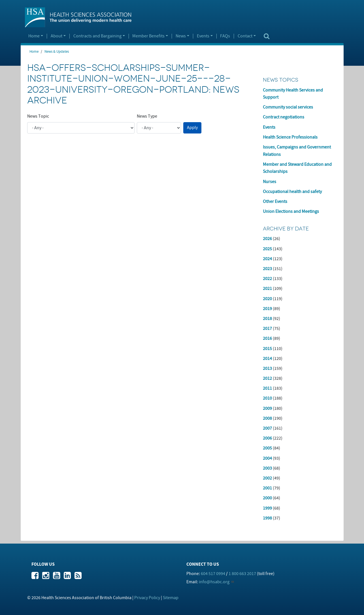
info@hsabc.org (214, 582)
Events (203, 36)
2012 (267, 378)
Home (34, 36)
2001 (267, 488)
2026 (267, 239)
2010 (267, 398)
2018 (267, 319)
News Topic (38, 116)
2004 (267, 458)
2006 (267, 438)
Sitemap (171, 598)
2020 (267, 299)
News (181, 36)
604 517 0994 (213, 574)
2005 (267, 448)
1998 (267, 518)
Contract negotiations (284, 117)
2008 (267, 418)
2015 (267, 349)
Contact (245, 36)
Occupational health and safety (292, 192)
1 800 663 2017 (242, 574)
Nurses (270, 182)
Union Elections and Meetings (291, 211)
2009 (267, 408)
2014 (267, 359)
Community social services (288, 107)
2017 (267, 328)
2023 (267, 269)
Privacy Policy (147, 598)
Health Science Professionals (290, 137)
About (57, 36)
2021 (267, 289)
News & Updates (57, 52)
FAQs (225, 36)
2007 (267, 428)
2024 (267, 259)
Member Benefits (148, 36)
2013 (267, 368)
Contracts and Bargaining (97, 36)
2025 (267, 249)
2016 (267, 338)
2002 (267, 478)
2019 (267, 309)
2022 (267, 279)
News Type (147, 116)
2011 (267, 388)
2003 (267, 468)
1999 (267, 508)
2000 (267, 498)
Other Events (275, 202)
